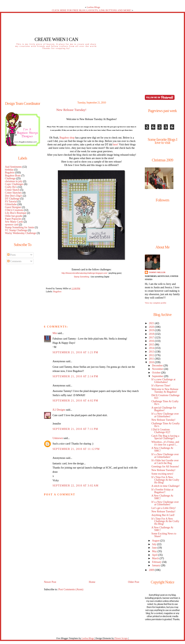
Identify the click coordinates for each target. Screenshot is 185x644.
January (156, 565)
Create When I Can (56, 39)
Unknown (58, 438)
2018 (152, 334)
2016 (152, 341)
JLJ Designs (59, 410)
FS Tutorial (11, 201)
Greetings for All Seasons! (165, 467)
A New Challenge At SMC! (162, 449)
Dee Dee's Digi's (14, 196)
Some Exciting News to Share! (164, 535)
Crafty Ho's (11, 187)
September (158, 376)
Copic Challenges (14, 184)
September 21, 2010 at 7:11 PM (75, 429)
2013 (152, 352)
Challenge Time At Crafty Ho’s (165, 403)
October (157, 373)
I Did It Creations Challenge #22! (161, 431)
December (158, 366)
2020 (152, 327)
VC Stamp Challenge (16, 230)
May (155, 551)
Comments (14, 261)
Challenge (10, 178)
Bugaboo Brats (13, 176)
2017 (152, 338)
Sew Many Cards (14, 222)
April (155, 555)
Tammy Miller (157, 272)
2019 (152, 330)
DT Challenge (12, 199)
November (158, 369)
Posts (12, 255)
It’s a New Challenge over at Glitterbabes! (165, 415)
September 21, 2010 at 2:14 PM (75, 376)
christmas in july (14, 181)
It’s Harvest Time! (161, 386)
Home (92, 582)
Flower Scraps (121, 638)
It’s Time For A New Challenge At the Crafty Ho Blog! (165, 480)
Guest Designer (13, 207)
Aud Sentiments (13, 167)
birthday (9, 170)
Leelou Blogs (93, 7)
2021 (152, 323)
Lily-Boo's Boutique (16, 213)
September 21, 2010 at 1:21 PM (75, 352)
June (155, 548)
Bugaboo (10, 173)
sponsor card (12, 225)
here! (116, 145)
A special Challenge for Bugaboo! (164, 409)
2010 (152, 362)
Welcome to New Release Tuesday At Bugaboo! (165, 390)
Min (55, 333)
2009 (152, 570)
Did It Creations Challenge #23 (165, 397)
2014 (152, 348)
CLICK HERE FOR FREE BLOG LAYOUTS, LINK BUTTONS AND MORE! (91, 10)
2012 (152, 355)
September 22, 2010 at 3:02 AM (75, 486)
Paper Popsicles (13, 219)
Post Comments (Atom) (71, 589)
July (155, 544)
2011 (152, 359)
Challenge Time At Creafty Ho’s (165, 425)
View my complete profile (155, 303)
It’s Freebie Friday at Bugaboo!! (162, 491)
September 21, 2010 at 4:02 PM (75, 401)
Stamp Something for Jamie (20, 227)
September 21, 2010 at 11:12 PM (76, 449)
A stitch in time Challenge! (165, 486)
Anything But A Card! (163, 515)
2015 (152, 345)
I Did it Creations (14, 210)
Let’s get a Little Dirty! (163, 508)
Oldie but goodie (14, 216)
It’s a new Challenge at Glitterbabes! (163, 381)
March (156, 558)
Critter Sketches (13, 193)
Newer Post (50, 582)
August (156, 541)
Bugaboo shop (67, 138)
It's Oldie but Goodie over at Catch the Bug (165, 462)
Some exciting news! (162, 474)
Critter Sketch (12, 190)
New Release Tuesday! (71, 110)
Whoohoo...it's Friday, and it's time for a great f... (165, 443)
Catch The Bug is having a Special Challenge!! (165, 437)
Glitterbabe (11, 204)
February (157, 562)
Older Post (134, 582)
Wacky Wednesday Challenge (20, 233)
